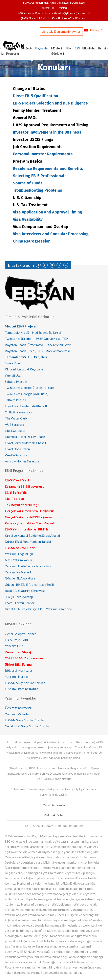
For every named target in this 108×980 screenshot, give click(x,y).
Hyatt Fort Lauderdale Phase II (26, 406)
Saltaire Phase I (15, 400)
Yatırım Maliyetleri (18, 572)
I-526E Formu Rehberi (20, 603)
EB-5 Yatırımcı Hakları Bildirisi (27, 529)
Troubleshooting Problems (38, 190)
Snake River (13, 363)
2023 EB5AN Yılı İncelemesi (25, 658)
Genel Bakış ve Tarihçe (20, 634)
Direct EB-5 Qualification (36, 96)
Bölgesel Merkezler (19, 670)
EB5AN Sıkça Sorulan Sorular (25, 683)
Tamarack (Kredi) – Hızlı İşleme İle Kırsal (33, 332)
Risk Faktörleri (54, 815)
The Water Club (16, 418)
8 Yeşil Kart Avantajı (19, 597)
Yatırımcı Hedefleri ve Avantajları (28, 566)
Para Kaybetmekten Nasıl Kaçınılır (30, 523)
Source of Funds (28, 183)
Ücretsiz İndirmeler (18, 708)
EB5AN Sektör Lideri (20, 548)
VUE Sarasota (14, 424)
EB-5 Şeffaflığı (16, 492)
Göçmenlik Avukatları (20, 578)
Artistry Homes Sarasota (22, 461)
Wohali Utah (14, 375)
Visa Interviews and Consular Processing (51, 234)
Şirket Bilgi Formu (18, 664)
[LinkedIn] (45, 265)
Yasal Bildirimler (54, 805)
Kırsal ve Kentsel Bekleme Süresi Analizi (32, 535)
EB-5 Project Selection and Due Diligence (50, 103)
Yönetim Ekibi (15, 646)
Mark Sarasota (15, 430)
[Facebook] (38, 265)
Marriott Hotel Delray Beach (25, 437)
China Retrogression (32, 241)
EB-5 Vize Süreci (17, 480)
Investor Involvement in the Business (47, 132)
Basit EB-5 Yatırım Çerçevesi (25, 590)
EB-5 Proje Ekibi (16, 640)
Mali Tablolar (15, 498)
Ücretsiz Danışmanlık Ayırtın (61, 31)
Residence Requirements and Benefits (48, 168)
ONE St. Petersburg (19, 412)
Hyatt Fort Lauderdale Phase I (25, 443)
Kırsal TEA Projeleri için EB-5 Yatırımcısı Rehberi (38, 609)
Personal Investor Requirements (43, 154)
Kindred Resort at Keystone (24, 369)
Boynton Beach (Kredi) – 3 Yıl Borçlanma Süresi (37, 351)
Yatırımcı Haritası (17, 676)
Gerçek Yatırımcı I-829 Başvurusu (30, 517)
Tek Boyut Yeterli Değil (22, 505)
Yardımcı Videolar (17, 714)
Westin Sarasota (16, 455)
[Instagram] (59, 265)
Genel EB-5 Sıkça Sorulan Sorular (27, 726)
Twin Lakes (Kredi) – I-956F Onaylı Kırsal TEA (37, 338)
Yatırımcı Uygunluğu (19, 554)
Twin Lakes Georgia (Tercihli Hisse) (29, 388)
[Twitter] (52, 265)
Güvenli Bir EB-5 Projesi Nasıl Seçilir (30, 584)
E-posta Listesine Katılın (21, 689)
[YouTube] (66, 265)
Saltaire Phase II (16, 381)
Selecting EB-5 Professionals (40, 176)
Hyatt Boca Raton (17, 449)
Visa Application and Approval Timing (48, 212)
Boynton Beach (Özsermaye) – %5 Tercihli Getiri (38, 345)
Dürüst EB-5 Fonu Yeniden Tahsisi (28, 541)
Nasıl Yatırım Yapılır (19, 560)
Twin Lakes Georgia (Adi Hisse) (27, 394)
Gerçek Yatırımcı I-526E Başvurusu (31, 511)
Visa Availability (28, 219)
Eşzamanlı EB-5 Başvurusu (25, 486)
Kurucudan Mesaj (18, 652)
